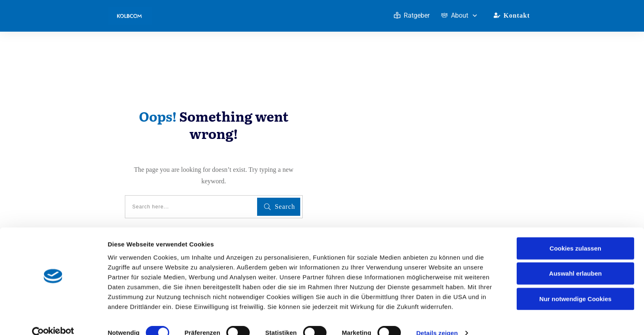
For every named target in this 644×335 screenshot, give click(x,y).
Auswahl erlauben (575, 259)
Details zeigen (437, 319)
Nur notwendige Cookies (575, 284)
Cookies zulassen (575, 234)
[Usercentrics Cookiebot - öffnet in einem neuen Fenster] (53, 319)
